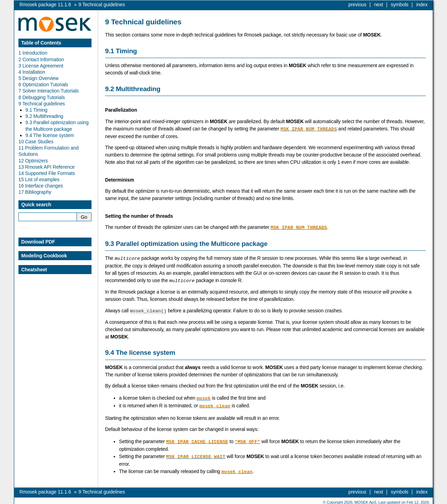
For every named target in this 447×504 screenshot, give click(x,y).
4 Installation (32, 72)
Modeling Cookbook (44, 256)
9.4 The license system (50, 135)
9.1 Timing (36, 110)
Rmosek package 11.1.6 (45, 5)
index (422, 5)
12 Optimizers (33, 161)
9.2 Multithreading (44, 116)
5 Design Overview (38, 78)
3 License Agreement (41, 66)
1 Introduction (33, 53)
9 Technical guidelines (42, 104)
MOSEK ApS (365, 499)
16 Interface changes (41, 186)
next (378, 5)
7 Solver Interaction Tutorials (49, 91)
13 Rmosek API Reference (47, 167)
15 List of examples (39, 179)
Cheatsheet (34, 270)
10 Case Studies (36, 142)
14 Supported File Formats (47, 173)
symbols (400, 5)
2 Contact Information (41, 59)
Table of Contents (41, 43)
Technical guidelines (102, 5)
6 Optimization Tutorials (43, 85)
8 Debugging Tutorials (42, 97)
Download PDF (38, 242)
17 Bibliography (35, 192)
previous (357, 5)
